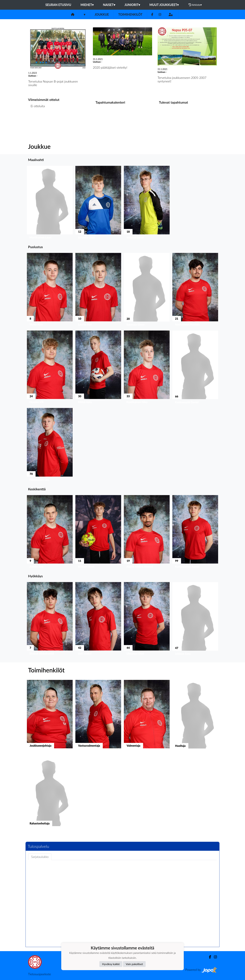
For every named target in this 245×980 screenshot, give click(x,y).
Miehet (87, 5)
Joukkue (102, 14)
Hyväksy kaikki (111, 964)
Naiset (109, 5)
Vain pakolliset (134, 964)
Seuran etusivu (58, 5)
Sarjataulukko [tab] (40, 857)
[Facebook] (152, 15)
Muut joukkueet (164, 5)
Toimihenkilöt (130, 14)
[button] (50, 203)
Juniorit (132, 5)
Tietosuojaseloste (39, 974)
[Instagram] (160, 15)
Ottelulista (36, 119)
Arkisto (195, 5)
